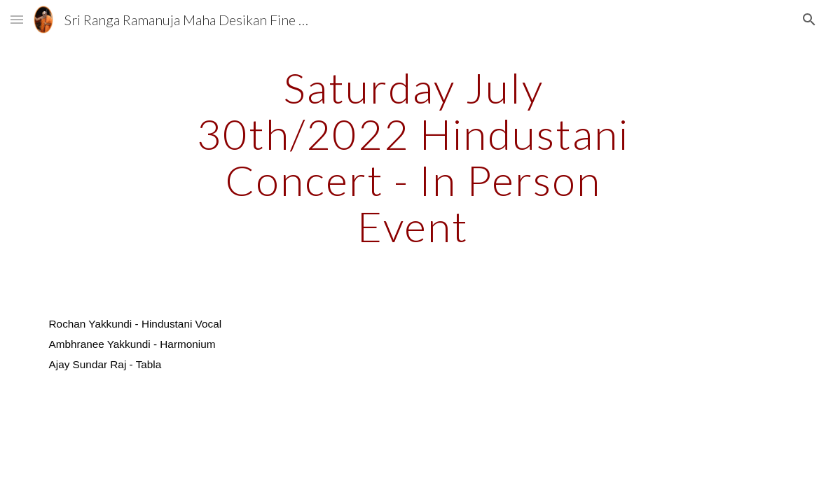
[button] (17, 19)
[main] (413, 157)
